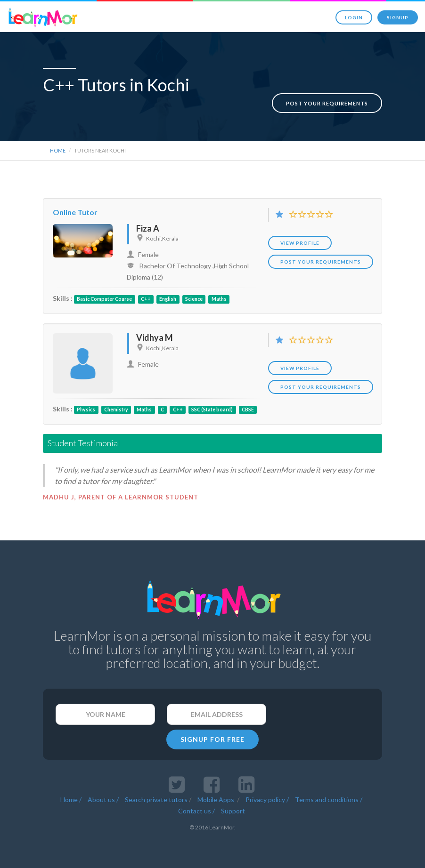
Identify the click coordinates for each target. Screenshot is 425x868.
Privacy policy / (267, 797)
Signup (398, 17)
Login (354, 17)
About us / (103, 797)
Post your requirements (327, 93)
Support (233, 808)
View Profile (300, 240)
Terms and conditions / (329, 797)
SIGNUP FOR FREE (212, 736)
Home (58, 148)
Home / (71, 797)
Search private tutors (156, 797)
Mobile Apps (217, 797)
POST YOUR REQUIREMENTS (321, 259)
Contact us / (196, 808)
